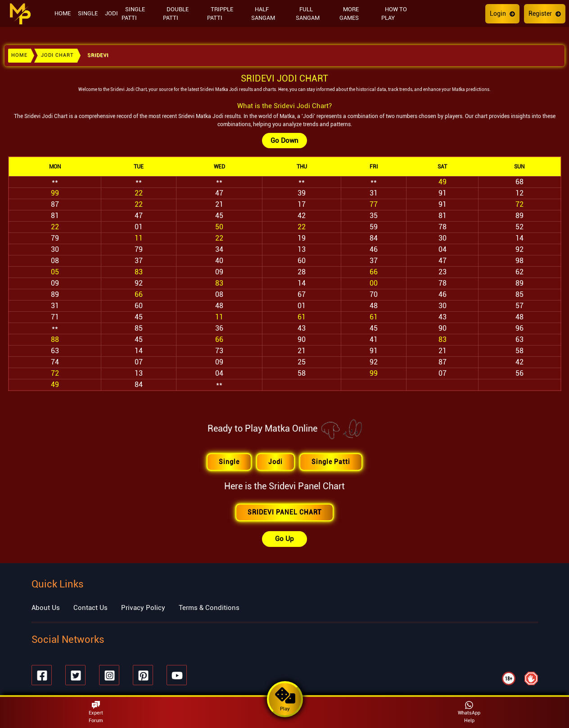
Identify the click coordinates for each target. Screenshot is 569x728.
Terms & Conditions (209, 608)
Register (545, 14)
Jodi (275, 462)
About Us (46, 608)
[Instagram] (109, 675)
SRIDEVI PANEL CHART (284, 512)
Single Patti (331, 462)
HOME (63, 13)
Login (502, 14)
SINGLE (88, 13)
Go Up (284, 539)
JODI (111, 13)
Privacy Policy (143, 608)
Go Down (284, 141)
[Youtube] (177, 675)
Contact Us (90, 608)
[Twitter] (75, 675)
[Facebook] (42, 675)
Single (229, 462)
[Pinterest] (143, 675)
